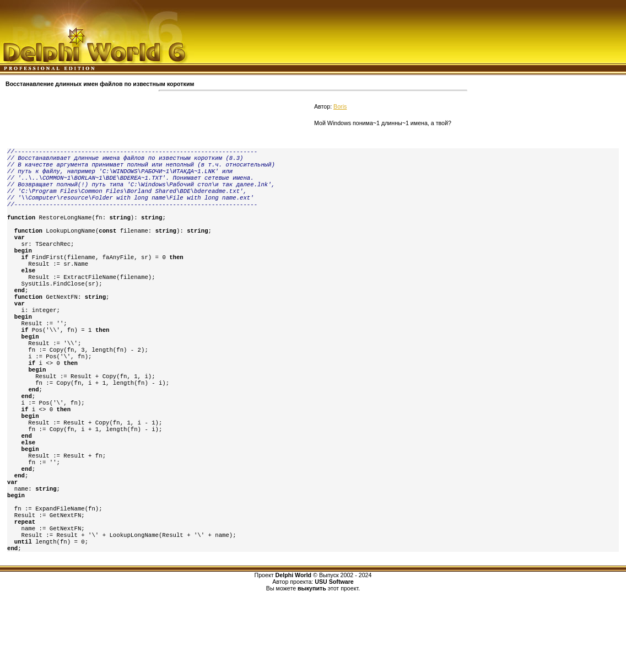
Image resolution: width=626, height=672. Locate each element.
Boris (340, 106)
